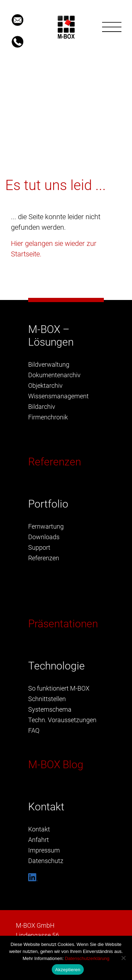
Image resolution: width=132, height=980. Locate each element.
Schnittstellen (47, 699)
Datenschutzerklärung (87, 958)
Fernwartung (46, 526)
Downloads (44, 537)
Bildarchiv (42, 407)
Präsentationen (63, 624)
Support (39, 547)
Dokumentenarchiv (54, 375)
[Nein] (123, 958)
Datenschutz (46, 861)
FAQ (34, 730)
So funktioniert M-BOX (59, 688)
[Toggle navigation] (112, 27)
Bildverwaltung (49, 364)
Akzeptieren (68, 970)
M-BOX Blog (56, 765)
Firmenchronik (48, 417)
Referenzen (55, 462)
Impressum (44, 850)
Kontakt (39, 829)
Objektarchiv (45, 386)
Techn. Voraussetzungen (62, 720)
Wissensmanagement (58, 396)
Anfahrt (39, 840)
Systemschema (50, 709)
